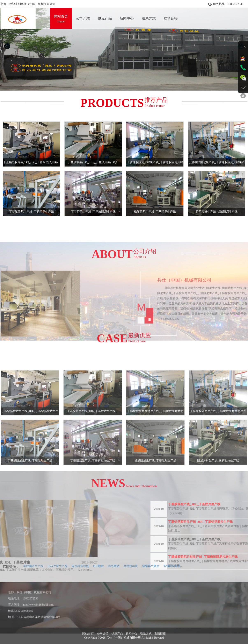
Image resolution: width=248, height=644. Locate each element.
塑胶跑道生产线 (33, 566)
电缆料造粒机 (80, 566)
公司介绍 (103, 642)
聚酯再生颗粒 (151, 566)
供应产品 (117, 642)
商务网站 (114, 566)
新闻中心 (131, 642)
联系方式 (146, 642)
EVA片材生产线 (57, 566)
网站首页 (88, 642)
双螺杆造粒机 (172, 566)
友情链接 (160, 642)
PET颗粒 (98, 566)
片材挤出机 (131, 566)
